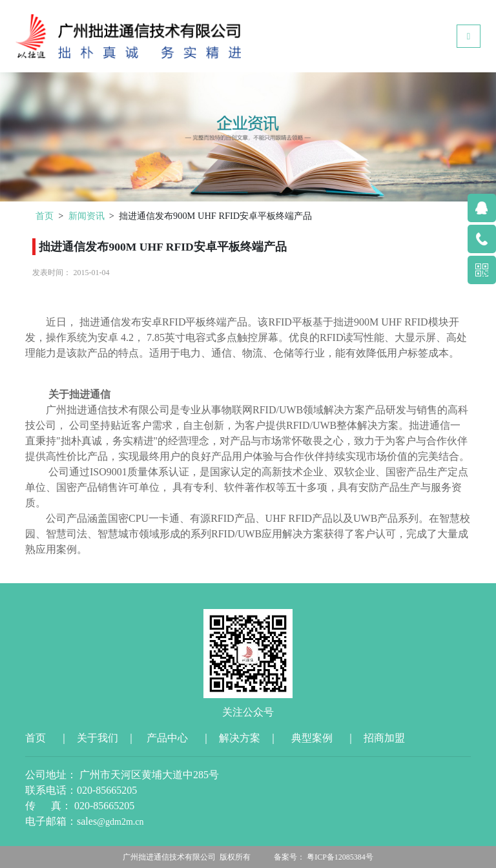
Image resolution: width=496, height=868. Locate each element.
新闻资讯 (87, 216)
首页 (45, 216)
